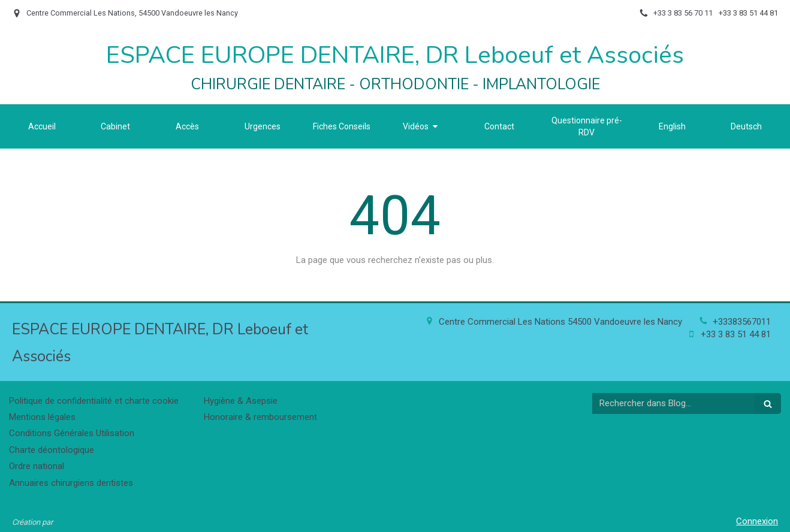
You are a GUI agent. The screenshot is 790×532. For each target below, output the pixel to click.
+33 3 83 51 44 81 (736, 334)
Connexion (757, 521)
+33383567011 (742, 322)
